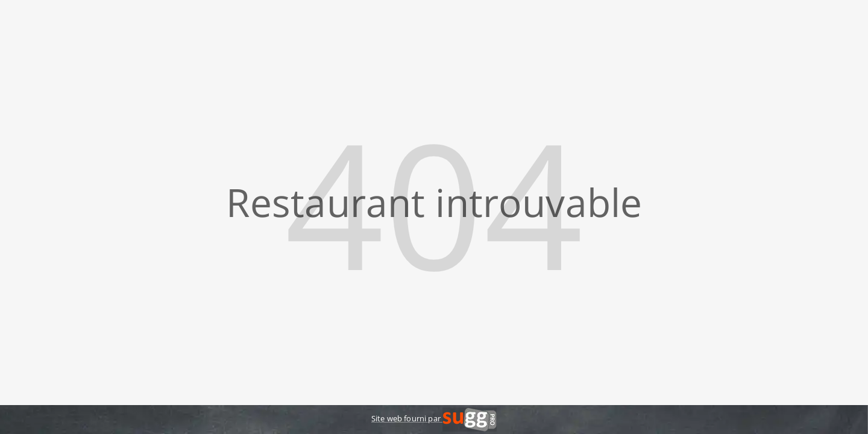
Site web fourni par (434, 418)
